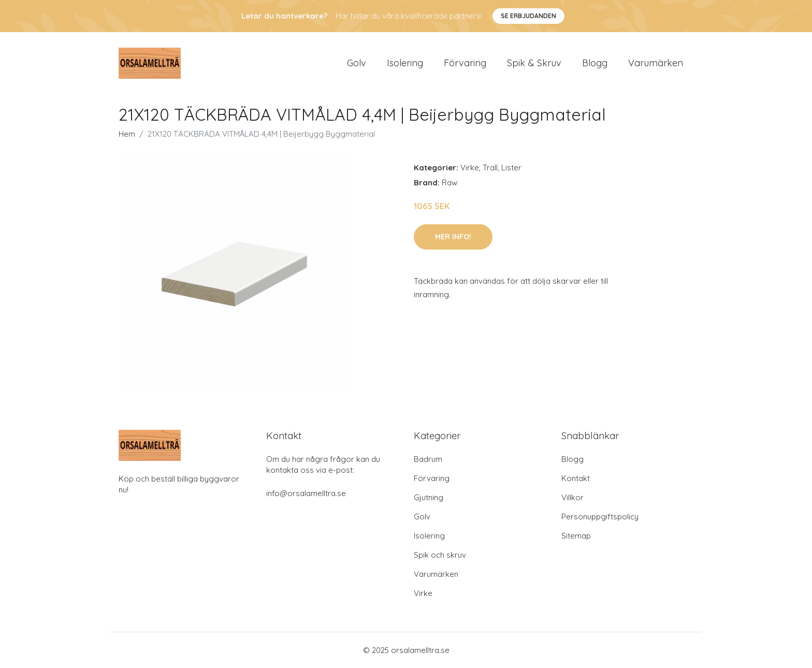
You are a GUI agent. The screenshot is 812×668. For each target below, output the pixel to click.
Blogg (595, 63)
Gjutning (429, 497)
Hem (127, 134)
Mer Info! (453, 237)
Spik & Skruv (534, 63)
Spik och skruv (440, 555)
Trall (490, 168)
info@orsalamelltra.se (306, 493)
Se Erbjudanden (528, 16)
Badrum (428, 459)
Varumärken (656, 63)
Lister (511, 168)
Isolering (405, 63)
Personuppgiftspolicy (600, 517)
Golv (357, 63)
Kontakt (576, 478)
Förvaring (465, 63)
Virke (470, 168)
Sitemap (576, 536)
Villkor (572, 497)
